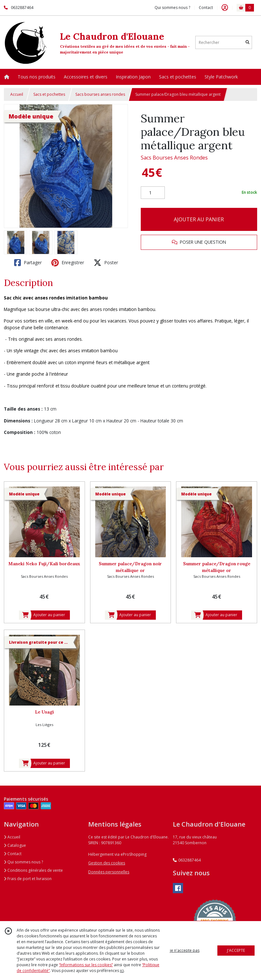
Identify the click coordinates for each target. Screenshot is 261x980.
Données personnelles (109, 872)
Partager (28, 263)
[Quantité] (153, 193)
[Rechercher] (248, 42)
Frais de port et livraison (28, 879)
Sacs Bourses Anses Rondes (174, 158)
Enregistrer (68, 263)
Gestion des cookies (107, 863)
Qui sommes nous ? (23, 862)
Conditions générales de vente (33, 870)
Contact (206, 8)
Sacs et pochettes (49, 94)
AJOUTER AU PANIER (199, 219)
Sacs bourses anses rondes (100, 94)
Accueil (17, 94)
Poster (106, 263)
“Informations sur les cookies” (86, 965)
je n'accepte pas (185, 950)
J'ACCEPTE (236, 950)
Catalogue (15, 845)
